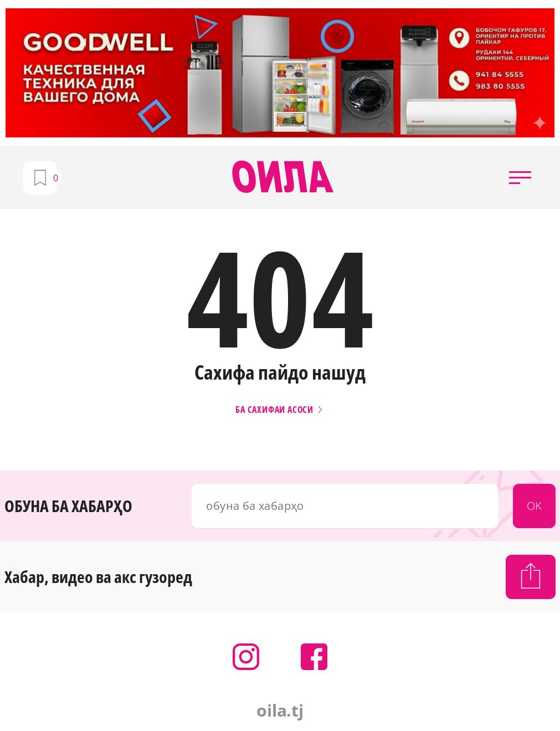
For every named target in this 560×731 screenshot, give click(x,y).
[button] (520, 177)
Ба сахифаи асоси (280, 410)
